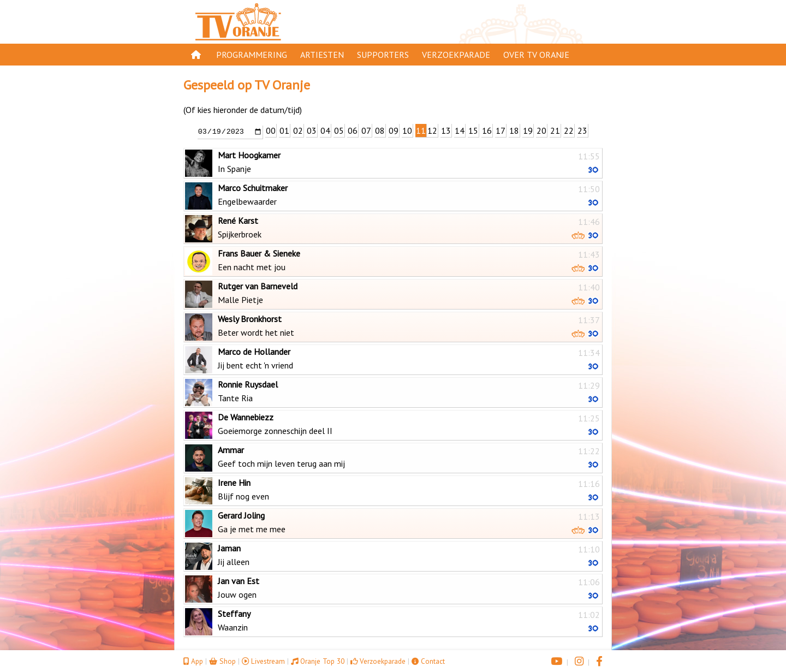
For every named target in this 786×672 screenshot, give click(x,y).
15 (473, 130)
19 (528, 130)
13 (446, 130)
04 (325, 130)
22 (569, 130)
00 (271, 130)
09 (394, 130)
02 (298, 130)
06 (353, 130)
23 (582, 130)
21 (555, 130)
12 (432, 130)
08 (380, 130)
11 (421, 130)
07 (366, 130)
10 (407, 130)
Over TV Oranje (536, 55)
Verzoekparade (456, 55)
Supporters (383, 55)
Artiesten (322, 55)
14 (460, 130)
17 (501, 130)
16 (487, 130)
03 (312, 130)
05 (339, 130)
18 (514, 130)
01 (284, 130)
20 (541, 130)
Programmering (252, 55)
